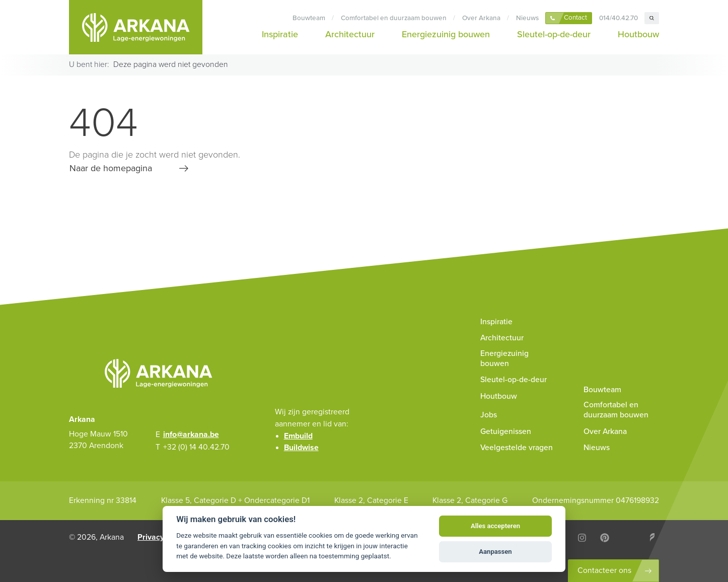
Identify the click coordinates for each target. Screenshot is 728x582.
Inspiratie (280, 34)
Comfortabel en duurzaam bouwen (394, 18)
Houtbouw (638, 34)
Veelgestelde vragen (517, 448)
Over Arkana (481, 18)
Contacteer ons (604, 570)
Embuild (298, 436)
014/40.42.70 (618, 18)
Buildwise (301, 448)
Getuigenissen (506, 431)
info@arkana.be (191, 434)
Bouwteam (309, 18)
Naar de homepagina (111, 168)
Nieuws (527, 18)
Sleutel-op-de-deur (554, 34)
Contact (575, 18)
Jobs (489, 415)
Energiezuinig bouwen (446, 34)
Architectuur (350, 34)
